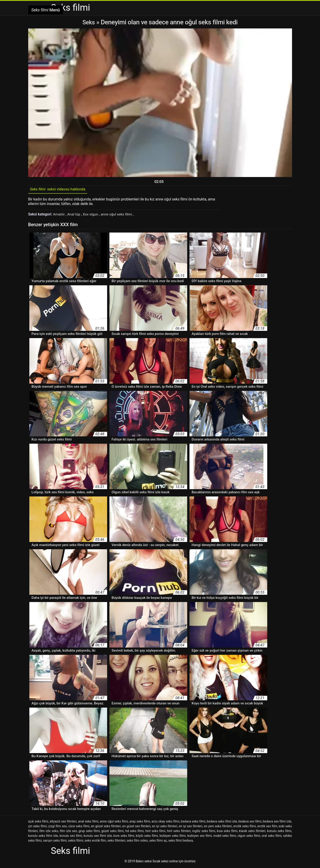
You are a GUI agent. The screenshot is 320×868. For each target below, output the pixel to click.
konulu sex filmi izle (98, 837)
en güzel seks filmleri (106, 827)
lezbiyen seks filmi (173, 837)
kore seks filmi (124, 837)
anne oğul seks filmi (118, 215)
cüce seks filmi (79, 827)
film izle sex (68, 832)
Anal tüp (75, 215)
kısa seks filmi (227, 832)
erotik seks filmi (245, 827)
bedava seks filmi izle (222, 822)
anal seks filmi (88, 822)
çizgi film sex (57, 827)
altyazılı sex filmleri (63, 822)
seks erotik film (95, 841)
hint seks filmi (155, 832)
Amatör (59, 215)
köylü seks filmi (147, 837)
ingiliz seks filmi (204, 832)
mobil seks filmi (225, 837)
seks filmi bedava (181, 841)
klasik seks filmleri (252, 832)
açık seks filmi (38, 822)
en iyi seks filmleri (165, 827)
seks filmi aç (158, 841)
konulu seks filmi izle (43, 837)
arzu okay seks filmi (165, 822)
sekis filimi (76, 841)
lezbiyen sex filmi (199, 837)
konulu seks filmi (279, 832)
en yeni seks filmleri (218, 827)
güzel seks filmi (113, 832)
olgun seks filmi (249, 837)
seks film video (137, 841)
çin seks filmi (38, 827)
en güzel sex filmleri (136, 827)
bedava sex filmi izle (277, 822)
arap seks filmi (140, 822)
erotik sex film (267, 827)
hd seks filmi (134, 832)
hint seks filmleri (179, 832)
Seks (89, 22)
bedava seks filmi (193, 822)
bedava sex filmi (250, 822)
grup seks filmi (89, 832)
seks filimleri (116, 841)
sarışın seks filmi (55, 841)
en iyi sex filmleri (191, 827)
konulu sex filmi (71, 837)
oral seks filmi (272, 837)
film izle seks (49, 832)
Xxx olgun (92, 215)
